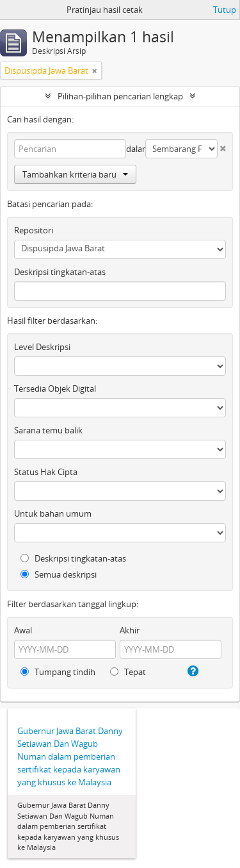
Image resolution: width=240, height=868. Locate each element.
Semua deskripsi (59, 574)
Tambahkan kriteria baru (75, 174)
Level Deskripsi (42, 347)
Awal (23, 630)
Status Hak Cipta (46, 472)
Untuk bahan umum (53, 513)
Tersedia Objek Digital (55, 388)
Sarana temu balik (48, 430)
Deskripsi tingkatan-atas (60, 272)
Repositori (34, 230)
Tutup (225, 10)
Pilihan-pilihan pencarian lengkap (120, 96)
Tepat (128, 672)
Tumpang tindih (58, 672)
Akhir (130, 630)
